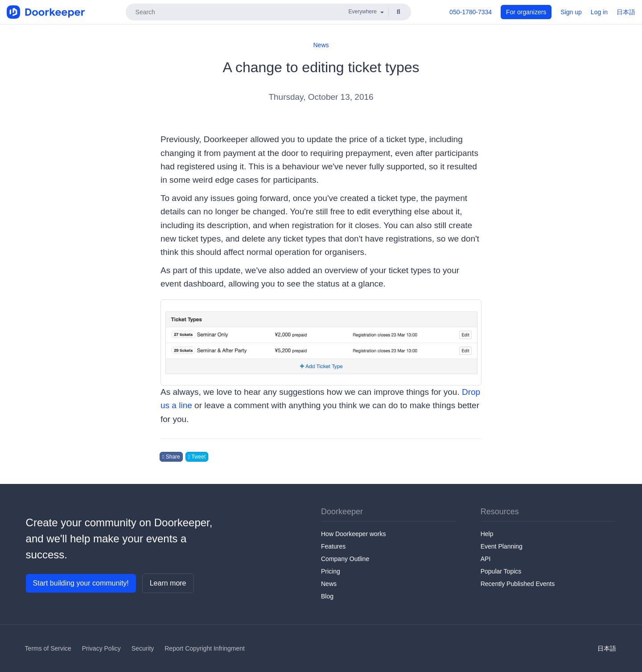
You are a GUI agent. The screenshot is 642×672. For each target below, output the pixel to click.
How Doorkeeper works (354, 534)
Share (171, 457)
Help (487, 534)
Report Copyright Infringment (205, 648)
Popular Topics (501, 571)
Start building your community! (81, 583)
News (321, 45)
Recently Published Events (518, 584)
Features (333, 546)
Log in (599, 12)
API (486, 559)
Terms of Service (48, 648)
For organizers (526, 12)
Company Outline (345, 559)
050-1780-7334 (471, 12)
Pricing (331, 571)
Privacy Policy (101, 648)
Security (143, 648)
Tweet (197, 457)
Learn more (168, 583)
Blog (327, 596)
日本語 (626, 12)
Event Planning (502, 546)
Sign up (571, 12)
